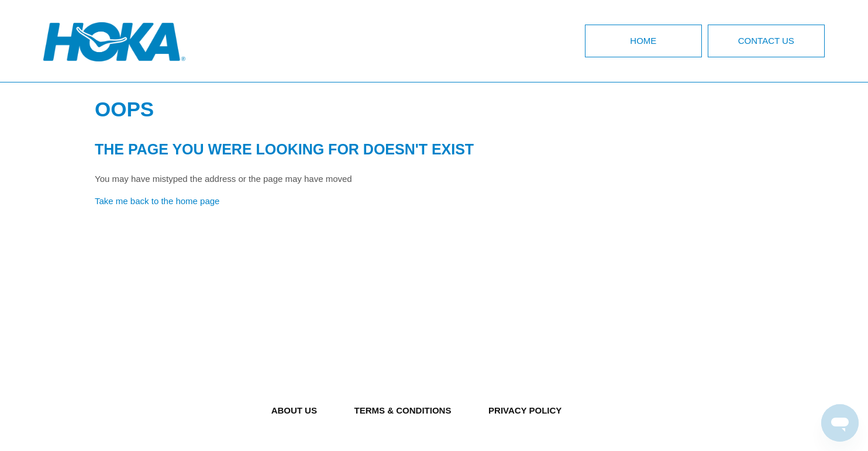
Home (643, 41)
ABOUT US (294, 410)
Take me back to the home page (157, 201)
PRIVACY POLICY (525, 410)
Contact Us (766, 41)
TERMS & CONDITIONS (403, 410)
